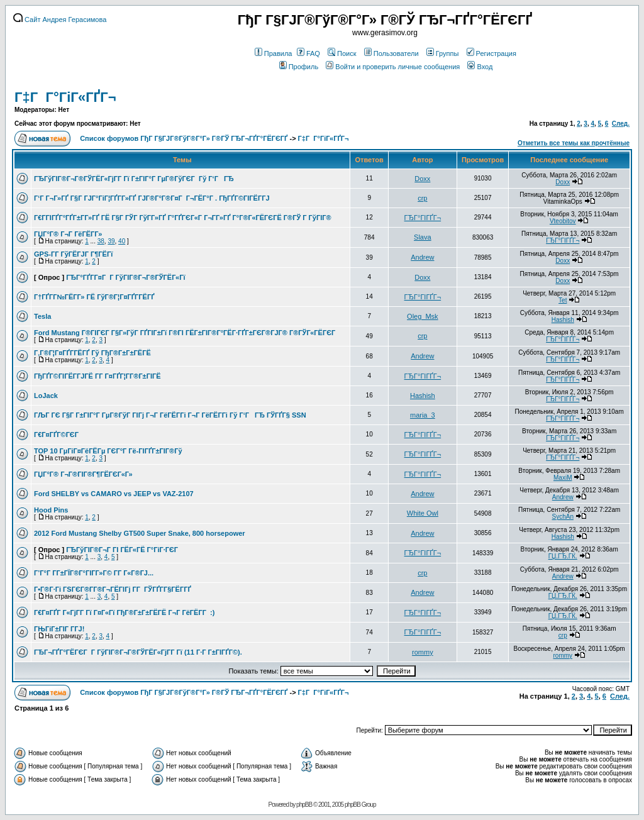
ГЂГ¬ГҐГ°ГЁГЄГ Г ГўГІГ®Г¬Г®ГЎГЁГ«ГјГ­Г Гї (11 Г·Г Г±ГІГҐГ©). (138, 652)
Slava (423, 237)
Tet (563, 300)
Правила (274, 53)
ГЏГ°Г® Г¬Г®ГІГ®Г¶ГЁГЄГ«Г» (83, 474)
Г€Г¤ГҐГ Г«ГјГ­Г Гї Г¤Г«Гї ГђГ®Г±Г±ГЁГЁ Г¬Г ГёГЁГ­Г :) (124, 612)
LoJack (46, 396)
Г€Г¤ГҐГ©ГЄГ (57, 435)
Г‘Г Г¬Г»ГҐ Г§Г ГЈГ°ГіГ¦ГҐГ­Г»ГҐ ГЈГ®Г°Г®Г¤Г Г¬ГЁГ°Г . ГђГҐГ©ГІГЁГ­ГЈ (152, 198)
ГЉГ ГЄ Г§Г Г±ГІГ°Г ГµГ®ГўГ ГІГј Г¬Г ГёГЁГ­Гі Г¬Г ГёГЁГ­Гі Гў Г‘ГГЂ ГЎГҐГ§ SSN (170, 415)
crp (422, 198)
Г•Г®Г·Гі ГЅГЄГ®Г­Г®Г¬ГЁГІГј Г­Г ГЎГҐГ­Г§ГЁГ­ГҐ (113, 589)
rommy (423, 652)
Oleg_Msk (423, 316)
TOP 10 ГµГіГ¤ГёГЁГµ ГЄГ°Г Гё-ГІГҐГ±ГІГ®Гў (108, 451)
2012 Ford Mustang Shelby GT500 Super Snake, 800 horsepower (140, 533)
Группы (443, 53)
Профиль (299, 67)
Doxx (422, 179)
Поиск (342, 53)
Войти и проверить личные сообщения (393, 67)
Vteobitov (563, 221)
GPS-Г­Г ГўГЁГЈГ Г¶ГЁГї (73, 254)
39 (111, 241)
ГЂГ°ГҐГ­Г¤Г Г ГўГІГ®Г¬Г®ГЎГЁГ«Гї (125, 277)
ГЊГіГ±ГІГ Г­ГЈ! (59, 629)
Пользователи (391, 53)
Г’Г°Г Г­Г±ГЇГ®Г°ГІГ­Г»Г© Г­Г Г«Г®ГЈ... (94, 573)
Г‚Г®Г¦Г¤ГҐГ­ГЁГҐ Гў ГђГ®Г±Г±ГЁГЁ (92, 353)
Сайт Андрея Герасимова (60, 19)
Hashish (563, 320)
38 (101, 241)
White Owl (423, 513)
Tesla (42, 316)
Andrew (422, 257)
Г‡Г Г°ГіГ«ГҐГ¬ (65, 97)
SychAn (563, 517)
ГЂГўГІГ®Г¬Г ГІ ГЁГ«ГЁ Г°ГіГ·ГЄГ (123, 550)
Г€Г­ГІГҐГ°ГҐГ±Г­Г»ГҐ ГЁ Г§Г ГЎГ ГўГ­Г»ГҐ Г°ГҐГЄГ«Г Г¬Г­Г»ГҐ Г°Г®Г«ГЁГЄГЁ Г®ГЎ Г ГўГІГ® (183, 218)
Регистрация (491, 53)
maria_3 (423, 415)
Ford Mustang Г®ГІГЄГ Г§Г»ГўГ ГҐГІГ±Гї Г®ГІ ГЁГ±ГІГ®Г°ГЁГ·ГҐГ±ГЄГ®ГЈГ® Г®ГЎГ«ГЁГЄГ (186, 333)
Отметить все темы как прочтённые (574, 143)
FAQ (308, 53)
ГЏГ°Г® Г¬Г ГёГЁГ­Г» (68, 234)
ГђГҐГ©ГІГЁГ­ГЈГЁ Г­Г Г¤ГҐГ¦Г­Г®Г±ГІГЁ (97, 376)
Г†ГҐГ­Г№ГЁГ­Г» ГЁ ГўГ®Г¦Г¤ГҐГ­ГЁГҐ (94, 297)
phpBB (304, 805)
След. (621, 124)
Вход (480, 67)
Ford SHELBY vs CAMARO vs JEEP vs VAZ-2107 (114, 494)
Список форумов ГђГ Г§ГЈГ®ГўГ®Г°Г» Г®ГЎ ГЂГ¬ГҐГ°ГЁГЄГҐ (184, 138)
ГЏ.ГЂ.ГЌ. (563, 556)
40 (122, 241)
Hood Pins (51, 510)
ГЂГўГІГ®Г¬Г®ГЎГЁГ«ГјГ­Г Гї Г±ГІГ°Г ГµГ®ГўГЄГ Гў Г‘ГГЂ (134, 179)
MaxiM (563, 478)
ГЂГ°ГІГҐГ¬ (423, 218)
